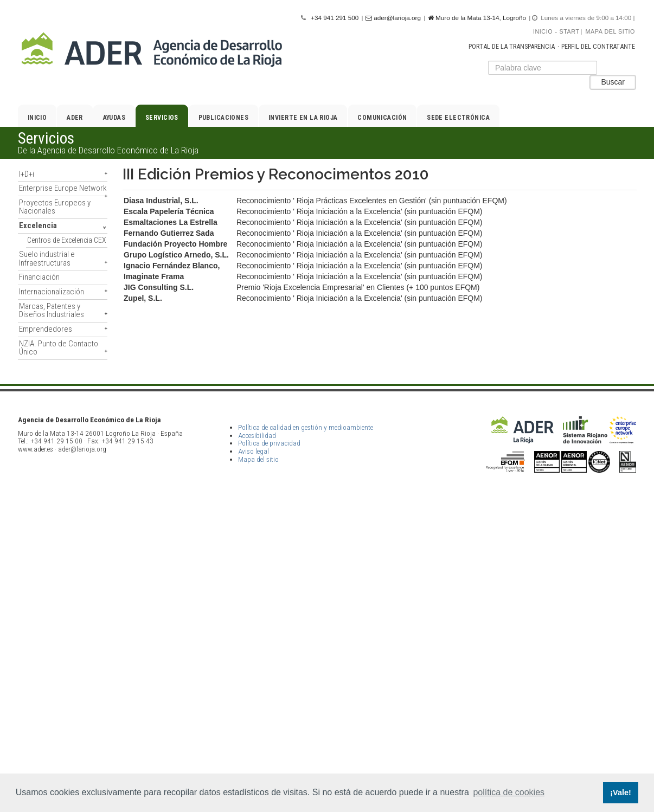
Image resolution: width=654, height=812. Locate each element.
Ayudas (114, 118)
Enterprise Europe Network (63, 188)
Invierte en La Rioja (303, 118)
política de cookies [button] (509, 792)
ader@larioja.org (393, 18)
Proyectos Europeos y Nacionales (55, 207)
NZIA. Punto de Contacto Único (59, 348)
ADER (75, 118)
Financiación (39, 277)
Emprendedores (46, 329)
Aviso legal (254, 741)
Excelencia (38, 225)
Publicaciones (224, 118)
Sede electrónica (458, 118)
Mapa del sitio (610, 31)
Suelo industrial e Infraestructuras (47, 258)
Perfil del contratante (598, 46)
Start (570, 31)
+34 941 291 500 (335, 18)
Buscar (613, 82)
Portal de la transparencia (512, 46)
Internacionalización (52, 292)
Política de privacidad (269, 733)
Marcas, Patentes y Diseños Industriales (52, 310)
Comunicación (382, 118)
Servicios (162, 118)
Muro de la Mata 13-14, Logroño (477, 18)
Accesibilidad (257, 724)
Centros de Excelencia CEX (67, 240)
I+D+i (27, 174)
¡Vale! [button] (620, 792)
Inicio (543, 31)
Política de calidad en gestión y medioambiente (306, 717)
